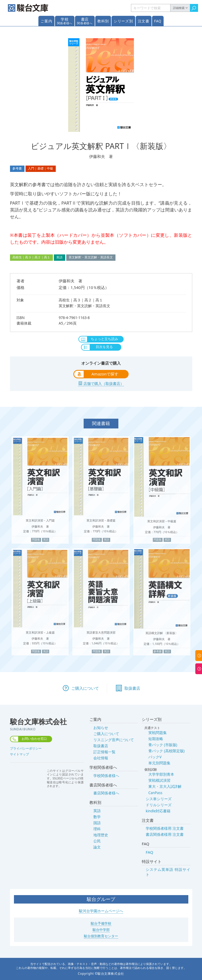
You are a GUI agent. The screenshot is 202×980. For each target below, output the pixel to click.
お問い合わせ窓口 (34, 739)
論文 (97, 847)
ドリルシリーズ (159, 805)
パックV (155, 757)
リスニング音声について (114, 740)
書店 (85, 21)
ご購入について (106, 734)
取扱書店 (101, 746)
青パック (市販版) (163, 745)
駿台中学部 (101, 930)
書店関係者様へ (106, 793)
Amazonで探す (105, 374)
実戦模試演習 (159, 780)
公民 (97, 841)
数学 (97, 817)
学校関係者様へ (106, 776)
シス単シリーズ (159, 799)
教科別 (103, 21)
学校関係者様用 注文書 (165, 828)
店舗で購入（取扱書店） (104, 384)
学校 (65, 21)
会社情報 (101, 758)
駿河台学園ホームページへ (101, 911)
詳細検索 (179, 8)
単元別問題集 (159, 763)
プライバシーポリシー (26, 748)
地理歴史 (101, 835)
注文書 (144, 21)
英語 (97, 811)
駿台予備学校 (101, 923)
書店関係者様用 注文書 (165, 834)
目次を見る (104, 347)
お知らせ (101, 728)
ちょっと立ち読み (104, 339)
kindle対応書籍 (158, 811)
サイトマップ (19, 754)
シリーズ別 (123, 21)
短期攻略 (156, 739)
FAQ (158, 21)
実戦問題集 (158, 733)
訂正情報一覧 (104, 752)
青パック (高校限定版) (166, 751)
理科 (97, 829)
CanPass (155, 793)
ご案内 (46, 21)
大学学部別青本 (161, 774)
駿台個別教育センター (101, 936)
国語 (97, 823)
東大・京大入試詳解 (165, 786)
